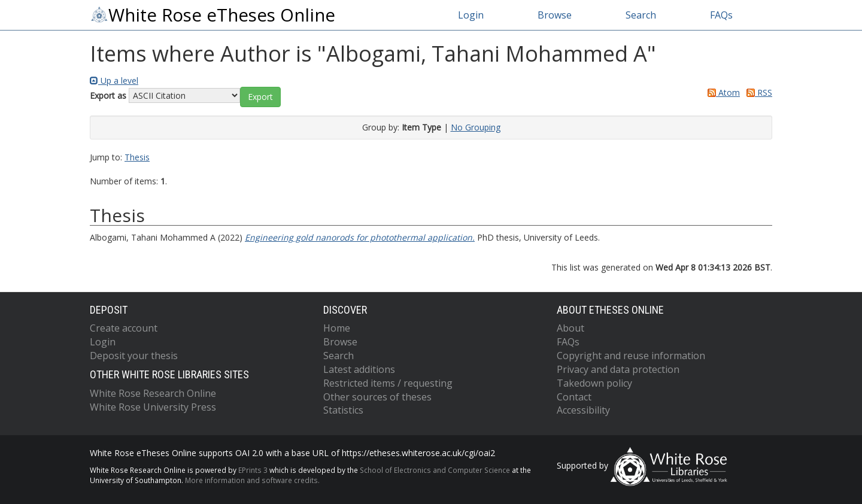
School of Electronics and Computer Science (435, 470)
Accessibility (583, 410)
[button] (260, 97)
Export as (108, 95)
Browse (555, 15)
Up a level (114, 81)
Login (471, 15)
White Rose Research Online (153, 393)
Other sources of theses (377, 397)
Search (641, 15)
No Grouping (476, 127)
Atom (722, 92)
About (570, 328)
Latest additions (359, 369)
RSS (757, 92)
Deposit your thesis (134, 356)
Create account (124, 328)
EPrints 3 (253, 470)
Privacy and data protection (618, 369)
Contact (574, 397)
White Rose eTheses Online (213, 15)
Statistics (343, 410)
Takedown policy (594, 383)
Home (337, 328)
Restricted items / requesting (388, 383)
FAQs (721, 15)
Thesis (137, 157)
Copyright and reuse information (631, 356)
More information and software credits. (252, 480)
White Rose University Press (153, 407)
